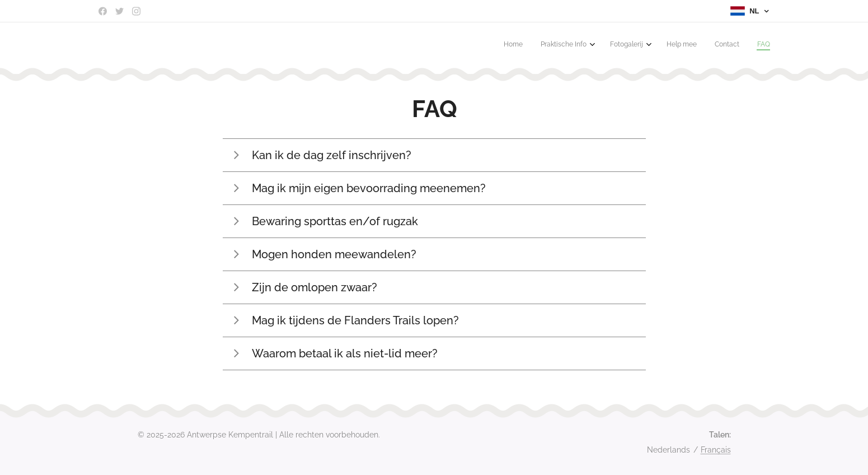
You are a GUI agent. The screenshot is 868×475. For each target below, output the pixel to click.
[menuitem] (672, 45)
